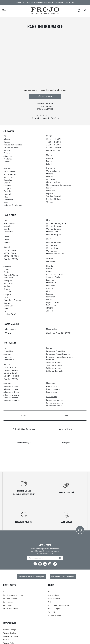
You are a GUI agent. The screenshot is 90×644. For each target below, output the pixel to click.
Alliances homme (11, 389)
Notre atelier (52, 329)
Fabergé (7, 194)
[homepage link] (45, 11)
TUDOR (50, 308)
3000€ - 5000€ (10, 253)
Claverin (7, 191)
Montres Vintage (66, 429)
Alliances (7, 139)
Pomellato (50, 191)
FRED (6, 197)
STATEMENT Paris (54, 199)
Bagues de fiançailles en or (58, 354)
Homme (50, 158)
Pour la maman (53, 389)
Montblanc (51, 179)
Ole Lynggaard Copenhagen (59, 185)
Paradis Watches (54, 615)
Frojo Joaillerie (10, 172)
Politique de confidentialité (58, 605)
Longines (50, 280)
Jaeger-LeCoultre (54, 277)
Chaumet (7, 186)
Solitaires (7, 162)
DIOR (6, 297)
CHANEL (7, 292)
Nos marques (53, 592)
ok (60, 558)
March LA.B (51, 283)
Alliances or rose (11, 398)
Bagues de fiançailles (13, 145)
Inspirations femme (54, 400)
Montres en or (52, 245)
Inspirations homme (55, 403)
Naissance (8, 357)
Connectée (8, 232)
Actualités (52, 612)
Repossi (49, 193)
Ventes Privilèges (24, 443)
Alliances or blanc (11, 392)
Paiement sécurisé (10, 599)
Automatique (9, 223)
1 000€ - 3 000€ (53, 142)
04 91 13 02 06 (47, 115)
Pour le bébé (52, 386)
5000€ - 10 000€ (11, 256)
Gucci (6, 202)
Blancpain (8, 280)
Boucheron (8, 177)
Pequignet (50, 297)
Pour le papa (52, 392)
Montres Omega (10, 630)
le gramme (51, 168)
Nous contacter (54, 599)
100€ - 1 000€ (10, 368)
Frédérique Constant (12, 300)
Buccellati (8, 180)
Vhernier (50, 202)
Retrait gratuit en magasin (13, 595)
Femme (49, 161)
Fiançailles (8, 351)
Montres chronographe (56, 223)
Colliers (7, 153)
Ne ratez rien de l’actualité (63, 577)
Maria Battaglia (53, 171)
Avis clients (7, 605)
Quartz (7, 229)
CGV (50, 602)
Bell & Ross (8, 278)
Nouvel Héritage (53, 182)
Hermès (50, 266)
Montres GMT (52, 232)
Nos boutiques (54, 595)
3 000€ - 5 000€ (53, 145)
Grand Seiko (9, 306)
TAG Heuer (51, 305)
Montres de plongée (55, 226)
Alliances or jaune (11, 395)
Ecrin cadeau (8, 602)
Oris (48, 291)
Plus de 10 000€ (53, 150)
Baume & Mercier (11, 275)
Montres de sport (53, 235)
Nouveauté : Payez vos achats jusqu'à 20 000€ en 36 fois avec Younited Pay (45, 2)
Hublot (49, 269)
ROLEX (6, 269)
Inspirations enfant (54, 406)
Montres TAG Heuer (11, 636)
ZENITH (50, 311)
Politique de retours (11, 609)
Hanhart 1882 (10, 314)
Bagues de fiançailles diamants (60, 357)
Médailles (8, 156)
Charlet (7, 183)
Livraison (7, 592)
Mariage (7, 354)
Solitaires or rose (53, 368)
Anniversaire (9, 360)
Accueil (24, 416)
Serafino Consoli (53, 196)
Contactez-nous (45, 96)
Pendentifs (8, 159)
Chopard (7, 188)
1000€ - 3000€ (10, 250)
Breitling (7, 286)
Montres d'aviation (54, 229)
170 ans (7, 333)
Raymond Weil (52, 302)
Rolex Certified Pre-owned (24, 429)
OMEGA (50, 288)
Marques (66, 443)
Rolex (66, 416)
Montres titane (52, 248)
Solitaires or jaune (54, 365)
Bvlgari (7, 289)
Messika (50, 177)
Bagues (7, 142)
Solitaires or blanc (54, 362)
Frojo (6, 311)
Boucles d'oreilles (11, 148)
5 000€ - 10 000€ (54, 148)
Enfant (49, 164)
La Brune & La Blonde (13, 205)
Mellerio (50, 174)
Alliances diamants (12, 400)
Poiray (49, 188)
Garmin (7, 303)
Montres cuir (52, 251)
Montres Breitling (10, 633)
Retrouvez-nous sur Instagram (32, 577)
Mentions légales (55, 609)
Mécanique (8, 226)
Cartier (7, 272)
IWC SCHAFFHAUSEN (56, 274)
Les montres (51, 262)
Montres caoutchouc (55, 254)
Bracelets (7, 150)
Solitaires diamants (54, 371)
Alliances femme (11, 386)
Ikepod (49, 271)
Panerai (49, 294)
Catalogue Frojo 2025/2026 (59, 333)
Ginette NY (8, 200)
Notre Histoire (10, 329)
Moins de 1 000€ (54, 139)
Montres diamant (53, 242)
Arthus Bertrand (10, 174)
